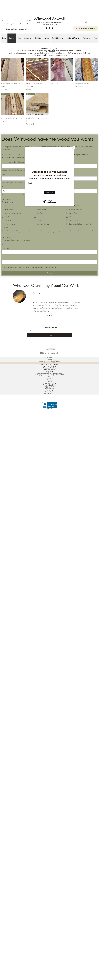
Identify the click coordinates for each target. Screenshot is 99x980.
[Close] (74, 148)
